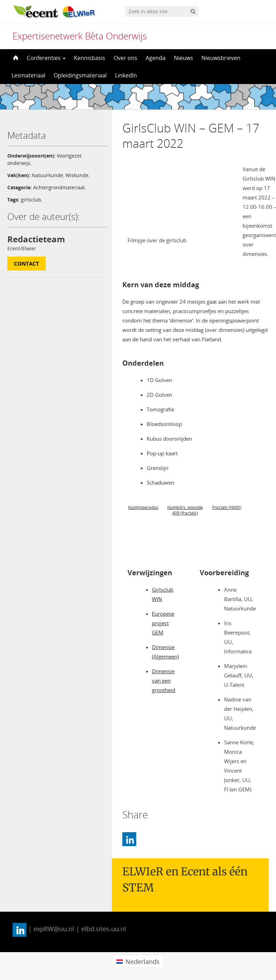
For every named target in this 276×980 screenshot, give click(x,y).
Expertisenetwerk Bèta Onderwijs (80, 36)
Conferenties (46, 58)
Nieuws (183, 58)
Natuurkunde (47, 175)
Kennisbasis (90, 58)
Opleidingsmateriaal (80, 75)
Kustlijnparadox (143, 507)
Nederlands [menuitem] (143, 962)
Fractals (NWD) (227, 507)
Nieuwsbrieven (221, 58)
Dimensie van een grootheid (164, 681)
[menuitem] (138, 961)
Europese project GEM (163, 623)
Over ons (125, 58)
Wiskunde (77, 175)
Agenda (156, 58)
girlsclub (31, 200)
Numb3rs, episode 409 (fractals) (185, 510)
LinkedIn (126, 75)
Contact (26, 264)
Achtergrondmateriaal (59, 187)
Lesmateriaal (28, 75)
